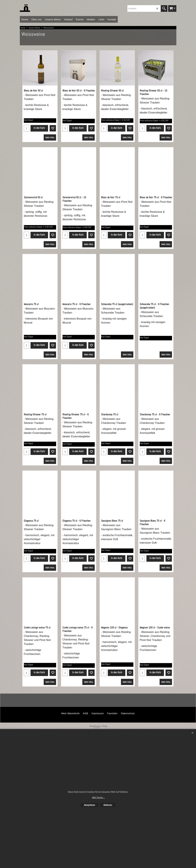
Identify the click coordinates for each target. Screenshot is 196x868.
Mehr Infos (50, 143)
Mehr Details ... (98, 797)
